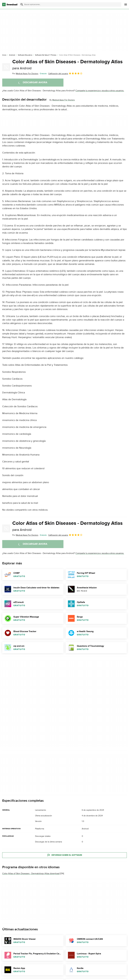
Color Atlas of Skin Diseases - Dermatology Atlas (67, 64)
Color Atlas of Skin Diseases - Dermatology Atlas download (31, 874)
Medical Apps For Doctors (64, 100)
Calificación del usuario (65, 73)
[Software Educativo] (25, 55)
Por (25, 74)
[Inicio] (4, 55)
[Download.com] (10, 4)
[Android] (12, 55)
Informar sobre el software (64, 855)
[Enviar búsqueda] (22, 4)
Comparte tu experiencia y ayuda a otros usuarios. (100, 91)
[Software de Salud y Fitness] (46, 55)
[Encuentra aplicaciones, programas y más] (70, 4)
